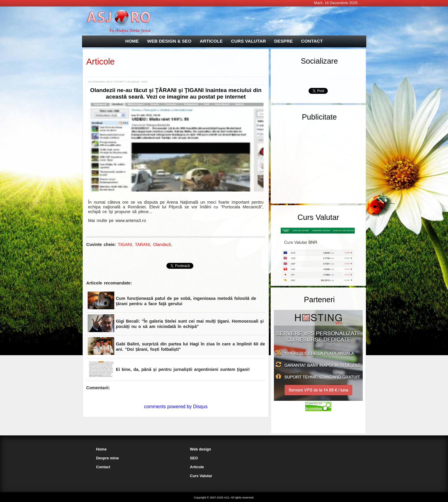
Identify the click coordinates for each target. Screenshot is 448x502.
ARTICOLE (211, 41)
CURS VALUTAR (248, 41)
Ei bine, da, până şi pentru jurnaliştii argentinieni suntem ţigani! (183, 369)
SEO (194, 458)
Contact (103, 467)
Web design (200, 449)
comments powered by (176, 407)
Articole (100, 62)
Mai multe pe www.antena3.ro (117, 221)
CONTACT (312, 41)
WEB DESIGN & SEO (169, 41)
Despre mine (108, 458)
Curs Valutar (201, 476)
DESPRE (283, 41)
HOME (132, 41)
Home (102, 449)
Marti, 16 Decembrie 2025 (336, 3)
